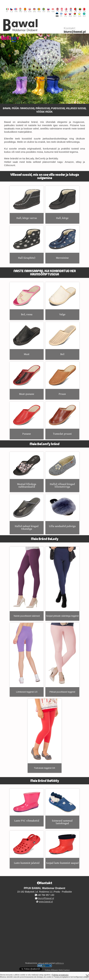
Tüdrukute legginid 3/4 (45, 734)
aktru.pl (41, 963)
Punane (27, 419)
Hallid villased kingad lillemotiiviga (62, 470)
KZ (84, 15)
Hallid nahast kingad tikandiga (27, 512)
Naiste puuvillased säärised (27, 582)
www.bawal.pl (46, 902)
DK (66, 10)
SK (49, 10)
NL (71, 10)
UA (80, 15)
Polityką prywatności (60, 975)
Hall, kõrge (62, 203)
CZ (12, 10)
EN (30, 10)
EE (57, 15)
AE (76, 10)
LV (58, 10)
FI (61, 15)
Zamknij (87, 976)
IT (7, 10)
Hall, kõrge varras (27, 203)
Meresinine (62, 243)
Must (27, 339)
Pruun (62, 379)
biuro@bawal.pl (75, 32)
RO (39, 10)
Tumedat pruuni (62, 419)
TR (84, 10)
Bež (62, 339)
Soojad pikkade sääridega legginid (62, 582)
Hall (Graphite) (27, 243)
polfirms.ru (59, 963)
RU (70, 15)
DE (35, 10)
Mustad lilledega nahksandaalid (27, 470)
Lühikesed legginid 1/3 (27, 658)
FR (16, 10)
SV (44, 10)
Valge (62, 299)
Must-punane (27, 379)
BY (75, 15)
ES (25, 10)
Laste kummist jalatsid (27, 848)
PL (66, 15)
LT (80, 10)
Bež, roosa (27, 299)
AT (62, 10)
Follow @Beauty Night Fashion (57, 970)
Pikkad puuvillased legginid (62, 658)
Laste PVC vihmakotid (27, 806)
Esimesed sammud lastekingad (62, 807)
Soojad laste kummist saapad (62, 848)
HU (21, 10)
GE (53, 10)
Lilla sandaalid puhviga (62, 511)
